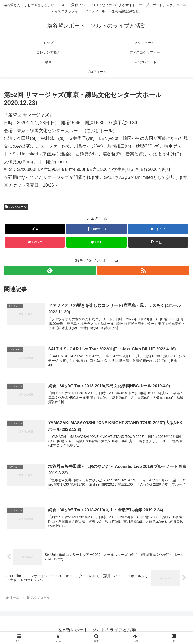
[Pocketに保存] (35, 242)
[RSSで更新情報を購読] (143, 270)
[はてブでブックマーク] (158, 229)
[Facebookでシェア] (96, 229)
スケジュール (16, 207)
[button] (158, 242)
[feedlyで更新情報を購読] (50, 270)
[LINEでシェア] (96, 242)
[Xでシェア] (35, 229)
